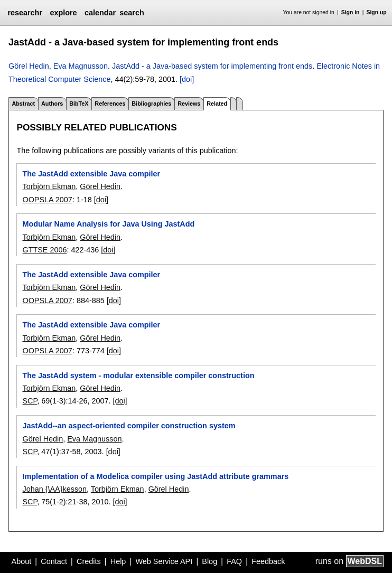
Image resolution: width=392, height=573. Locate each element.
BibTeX (79, 104)
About (22, 561)
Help (118, 561)
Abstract (23, 104)
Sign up (377, 12)
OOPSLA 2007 (47, 200)
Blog (209, 561)
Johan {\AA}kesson (54, 489)
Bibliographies (151, 104)
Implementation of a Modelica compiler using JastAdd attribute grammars (155, 476)
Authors (52, 104)
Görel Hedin (29, 66)
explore (63, 13)
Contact (54, 561)
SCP (30, 401)
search (132, 13)
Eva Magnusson (81, 66)
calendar (100, 13)
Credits (89, 561)
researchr (25, 13)
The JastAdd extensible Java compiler (91, 174)
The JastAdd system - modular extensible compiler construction (138, 375)
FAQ (234, 561)
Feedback (268, 561)
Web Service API (164, 561)
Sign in (351, 12)
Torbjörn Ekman (49, 186)
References (110, 104)
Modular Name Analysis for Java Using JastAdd (108, 224)
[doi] (187, 79)
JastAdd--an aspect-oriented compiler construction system (129, 426)
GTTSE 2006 (44, 250)
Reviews (189, 104)
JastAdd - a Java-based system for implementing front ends (212, 66)
